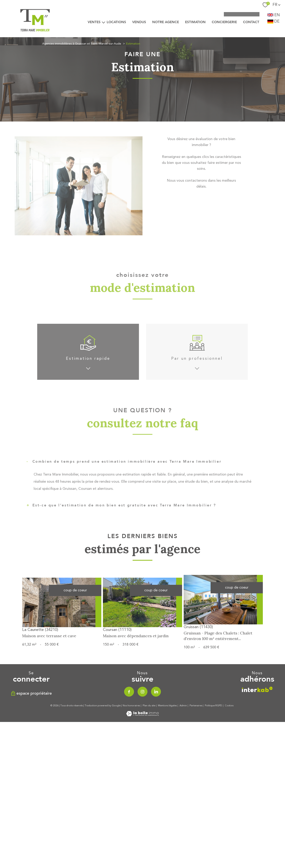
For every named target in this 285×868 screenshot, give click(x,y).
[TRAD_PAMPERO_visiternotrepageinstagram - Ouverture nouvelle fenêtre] (142, 759)
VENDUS (139, 22)
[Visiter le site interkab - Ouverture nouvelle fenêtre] (257, 759)
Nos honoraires (131, 773)
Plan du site (149, 773)
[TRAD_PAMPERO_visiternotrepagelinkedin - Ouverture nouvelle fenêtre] (156, 759)
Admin (183, 773)
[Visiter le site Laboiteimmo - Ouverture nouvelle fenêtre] (142, 783)
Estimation (195, 22)
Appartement (110, 454)
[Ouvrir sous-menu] (103, 22)
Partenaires (196, 773)
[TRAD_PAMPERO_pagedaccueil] (35, 38)
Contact (251, 22)
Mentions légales (167, 773)
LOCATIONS (116, 22)
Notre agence (166, 22)
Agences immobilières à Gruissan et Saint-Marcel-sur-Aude (82, 44)
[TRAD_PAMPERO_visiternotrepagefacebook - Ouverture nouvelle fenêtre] (129, 759)
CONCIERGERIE (224, 22)
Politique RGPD (213, 773)
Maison (175, 454)
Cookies (229, 773)
